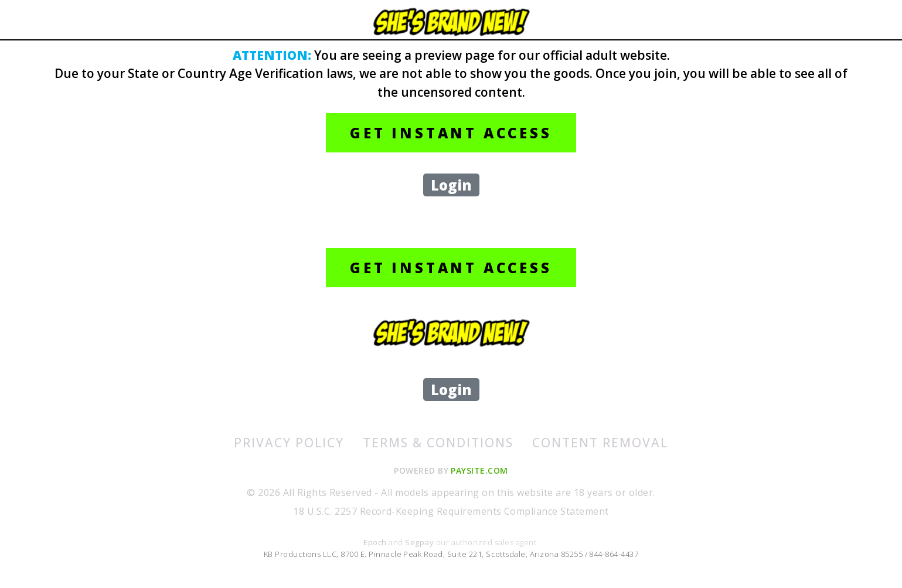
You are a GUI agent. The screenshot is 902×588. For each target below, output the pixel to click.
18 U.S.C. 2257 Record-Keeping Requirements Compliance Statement (451, 511)
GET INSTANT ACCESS (451, 133)
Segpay (420, 542)
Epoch (376, 542)
